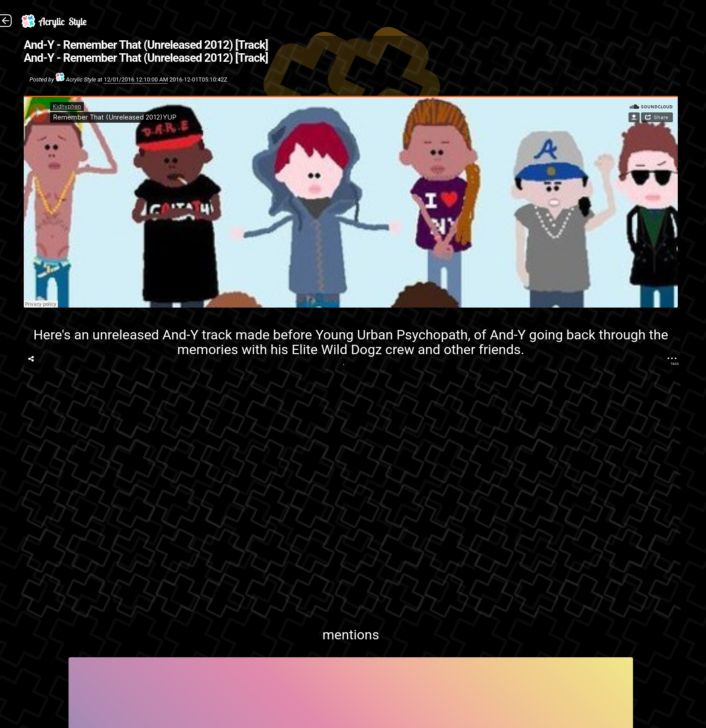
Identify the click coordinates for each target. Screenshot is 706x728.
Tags (675, 364)
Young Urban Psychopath (392, 335)
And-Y (181, 335)
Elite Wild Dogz (337, 349)
